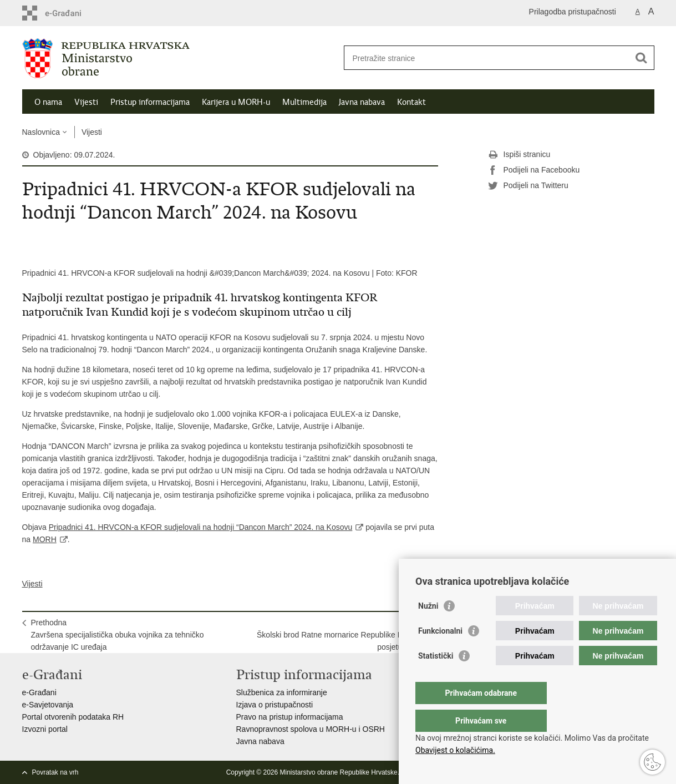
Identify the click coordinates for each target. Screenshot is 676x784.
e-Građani (39, 692)
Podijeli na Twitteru (528, 186)
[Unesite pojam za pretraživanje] (487, 58)
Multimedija (304, 102)
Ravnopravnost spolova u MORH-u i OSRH (311, 729)
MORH (45, 539)
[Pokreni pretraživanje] (642, 58)
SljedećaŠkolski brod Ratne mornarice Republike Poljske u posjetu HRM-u (343, 635)
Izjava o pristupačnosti (275, 705)
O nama (48, 102)
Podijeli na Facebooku (534, 170)
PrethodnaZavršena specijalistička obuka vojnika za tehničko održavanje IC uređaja (118, 635)
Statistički (436, 678)
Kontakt (411, 102)
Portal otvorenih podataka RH (73, 717)
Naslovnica (41, 132)
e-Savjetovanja (48, 705)
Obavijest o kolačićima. (455, 750)
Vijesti (86, 102)
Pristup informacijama (150, 102)
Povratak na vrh (55, 772)
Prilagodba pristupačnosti (573, 12)
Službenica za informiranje (282, 692)
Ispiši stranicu (519, 155)
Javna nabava (362, 102)
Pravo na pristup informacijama (290, 717)
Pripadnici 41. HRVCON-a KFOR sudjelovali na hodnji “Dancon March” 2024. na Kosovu (201, 527)
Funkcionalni (440, 653)
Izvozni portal (45, 729)
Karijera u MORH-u (236, 102)
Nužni (428, 628)
